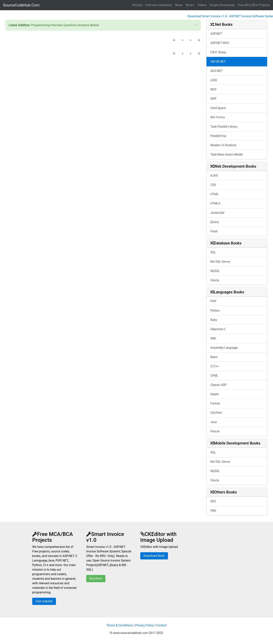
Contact (161, 625)
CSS (213, 185)
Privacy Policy (145, 625)
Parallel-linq (218, 136)
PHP (213, 301)
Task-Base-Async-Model (227, 154)
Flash (214, 231)
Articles (137, 5)
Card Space (218, 108)
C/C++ (215, 366)
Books (190, 5)
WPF (214, 99)
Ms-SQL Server (220, 262)
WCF (214, 89)
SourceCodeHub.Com (21, 5)
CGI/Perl (216, 413)
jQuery (215, 222)
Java (214, 422)
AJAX (214, 176)
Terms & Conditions (120, 625)
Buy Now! (96, 578)
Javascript (217, 213)
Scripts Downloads (222, 5)
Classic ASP (219, 385)
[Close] (197, 25)
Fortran (215, 403)
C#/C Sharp (218, 52)
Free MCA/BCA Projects (254, 5)
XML (214, 338)
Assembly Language (224, 348)
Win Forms (218, 117)
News (179, 5)
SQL (213, 252)
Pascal (215, 431)
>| (199, 40)
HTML (215, 194)
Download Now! (154, 556)
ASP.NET (216, 34)
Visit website (44, 601)
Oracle (215, 280)
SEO (213, 501)
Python (215, 311)
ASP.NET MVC (220, 43)
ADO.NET (217, 71)
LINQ (214, 80)
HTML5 (215, 203)
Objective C (218, 329)
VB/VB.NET (218, 62)
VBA (213, 511)
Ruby (214, 320)
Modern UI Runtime (223, 145)
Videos (202, 5)
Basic (214, 357)
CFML (214, 376)
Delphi (215, 394)
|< (174, 40)
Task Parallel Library (224, 127)
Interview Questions (159, 5)
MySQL (215, 271)
